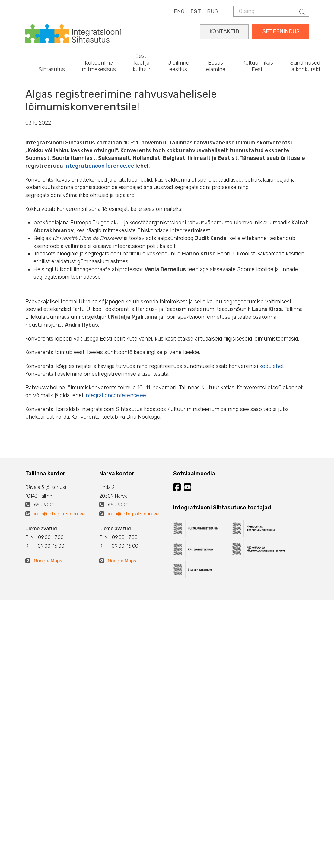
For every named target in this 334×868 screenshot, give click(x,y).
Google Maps (48, 561)
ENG (179, 11)
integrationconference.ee (99, 166)
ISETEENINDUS (280, 31)
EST (196, 11)
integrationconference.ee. (116, 395)
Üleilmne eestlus (178, 66)
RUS (213, 11)
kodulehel (271, 366)
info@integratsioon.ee (59, 514)
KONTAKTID (224, 31)
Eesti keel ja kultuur (142, 63)
